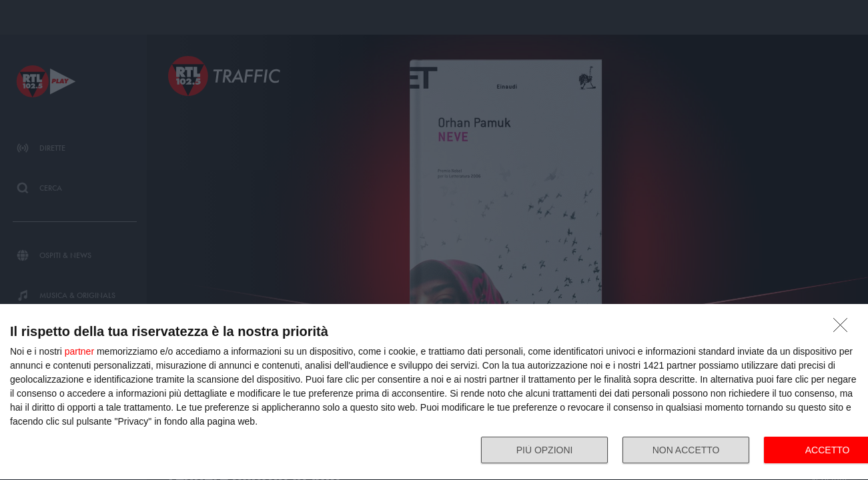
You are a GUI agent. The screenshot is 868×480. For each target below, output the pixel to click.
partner (79, 351)
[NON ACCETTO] (844, 329)
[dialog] (434, 392)
